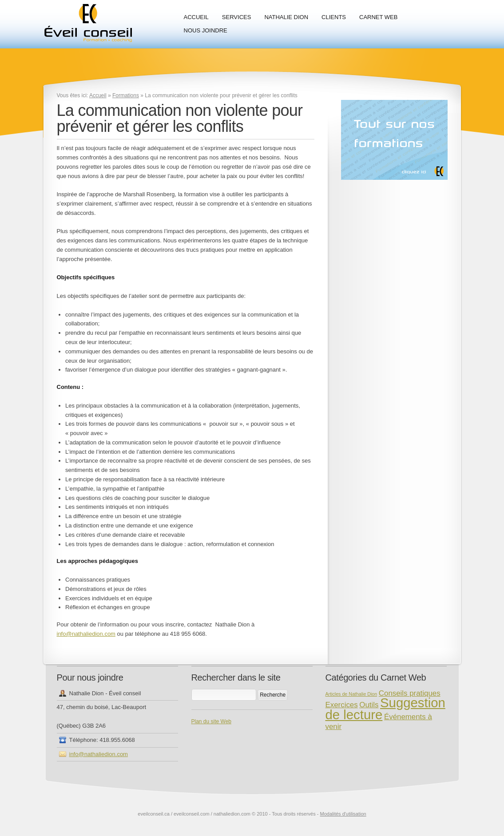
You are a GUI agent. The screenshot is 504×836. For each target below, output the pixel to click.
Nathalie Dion (286, 17)
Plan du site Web (212, 721)
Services (237, 17)
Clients (334, 17)
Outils (369, 705)
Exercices (342, 705)
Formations (126, 95)
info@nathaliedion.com (86, 634)
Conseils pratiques (410, 693)
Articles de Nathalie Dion (351, 694)
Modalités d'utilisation (343, 814)
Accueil (196, 17)
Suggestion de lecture (385, 709)
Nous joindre (206, 30)
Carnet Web (378, 17)
